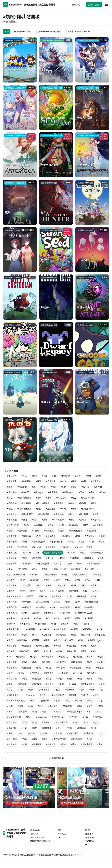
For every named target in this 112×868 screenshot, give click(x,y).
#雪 (89, 711)
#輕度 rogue (68, 492)
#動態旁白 (26, 646)
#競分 (76, 624)
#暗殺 (30, 690)
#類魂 (77, 536)
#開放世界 (39, 525)
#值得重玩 (90, 536)
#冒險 (45, 476)
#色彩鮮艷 (22, 487)
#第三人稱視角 (88, 498)
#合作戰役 (12, 722)
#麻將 (100, 744)
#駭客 (10, 684)
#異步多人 (53, 706)
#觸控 (90, 679)
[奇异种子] (56, 250)
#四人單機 (86, 635)
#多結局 (25, 492)
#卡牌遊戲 (49, 531)
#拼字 (10, 690)
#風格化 (85, 487)
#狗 (48, 618)
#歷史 (94, 585)
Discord (61, 837)
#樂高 (24, 679)
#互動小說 (51, 509)
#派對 (34, 662)
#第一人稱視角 (43, 503)
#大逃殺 (46, 722)
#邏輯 (24, 542)
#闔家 (34, 520)
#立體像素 (47, 635)
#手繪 (92, 492)
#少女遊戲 (63, 673)
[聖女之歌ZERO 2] (56, 155)
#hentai (25, 618)
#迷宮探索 (26, 536)
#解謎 (73, 481)
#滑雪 (20, 706)
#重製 (73, 744)
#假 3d (61, 558)
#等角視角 (97, 574)
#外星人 (21, 673)
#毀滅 (24, 662)
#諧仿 (100, 679)
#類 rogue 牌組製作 (16, 574)
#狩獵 (59, 679)
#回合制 (35, 613)
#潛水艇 (31, 733)
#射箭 (61, 684)
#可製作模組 (40, 624)
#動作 (78, 476)
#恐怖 (102, 492)
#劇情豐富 (12, 481)
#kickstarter (41, 717)
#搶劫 (34, 728)
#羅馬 (100, 706)
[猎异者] (56, 202)
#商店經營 (36, 684)
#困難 (94, 503)
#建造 (86, 525)
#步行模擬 (12, 542)
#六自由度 (73, 717)
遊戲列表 (34, 834)
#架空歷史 (41, 607)
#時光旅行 (24, 651)
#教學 (100, 657)
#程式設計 (47, 662)
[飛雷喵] (20, 439)
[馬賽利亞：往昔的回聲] (20, 392)
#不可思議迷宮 (57, 695)
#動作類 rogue (88, 509)
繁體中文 (77, 5)
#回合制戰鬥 (27, 514)
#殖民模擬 (12, 662)
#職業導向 (22, 640)
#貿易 (59, 651)
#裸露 (67, 618)
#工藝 (91, 542)
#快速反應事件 (88, 684)
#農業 (84, 651)
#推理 (102, 536)
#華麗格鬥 (12, 613)
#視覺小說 (53, 492)
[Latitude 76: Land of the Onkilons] (92, 392)
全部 (7, 31)
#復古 (73, 498)
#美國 (10, 711)
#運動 (24, 613)
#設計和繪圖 (76, 739)
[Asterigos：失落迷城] (20, 155)
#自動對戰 (30, 629)
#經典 (34, 739)
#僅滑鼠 (72, 695)
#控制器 (82, 503)
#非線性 (11, 580)
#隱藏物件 (65, 547)
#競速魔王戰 (89, 733)
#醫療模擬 (69, 690)
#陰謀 (47, 640)
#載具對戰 (36, 744)
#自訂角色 (92, 531)
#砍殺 (24, 520)
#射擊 (39, 536)
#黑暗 (45, 520)
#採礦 (20, 690)
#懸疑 (10, 498)
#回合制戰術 (13, 525)
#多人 (49, 498)
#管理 (71, 542)
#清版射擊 (65, 607)
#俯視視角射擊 (14, 596)
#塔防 (32, 591)
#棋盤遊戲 (81, 596)
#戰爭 (73, 585)
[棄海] (20, 202)
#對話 (82, 552)
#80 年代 (11, 624)
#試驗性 (35, 640)
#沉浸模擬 (51, 536)
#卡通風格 (26, 503)
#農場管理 (51, 744)
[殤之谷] (56, 60)
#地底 (10, 673)
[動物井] (56, 297)
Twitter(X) (90, 841)
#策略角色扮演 (75, 531)
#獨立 (34, 476)
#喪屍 (22, 591)
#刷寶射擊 (12, 646)
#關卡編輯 (12, 618)
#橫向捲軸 (83, 514)
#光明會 (85, 695)
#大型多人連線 (43, 646)
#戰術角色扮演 (43, 563)
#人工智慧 (25, 624)
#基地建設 (75, 569)
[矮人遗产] (56, 345)
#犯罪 (34, 635)
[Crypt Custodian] (20, 297)
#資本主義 (71, 651)
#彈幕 (51, 525)
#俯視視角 (61, 498)
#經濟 (86, 624)
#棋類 (69, 728)
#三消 (43, 695)
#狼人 (41, 706)
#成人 (94, 646)
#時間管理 (26, 607)
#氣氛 (100, 700)
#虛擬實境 (61, 662)
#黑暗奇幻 (96, 520)
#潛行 (67, 580)
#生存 (61, 525)
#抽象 (84, 585)
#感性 (10, 509)
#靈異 (45, 569)
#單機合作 (43, 596)
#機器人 (65, 624)
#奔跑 (100, 629)
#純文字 (58, 563)
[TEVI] (92, 60)
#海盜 (49, 679)
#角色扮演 (66, 476)
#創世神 (34, 657)
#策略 (10, 487)
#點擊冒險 (12, 514)
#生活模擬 (12, 558)
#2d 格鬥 (89, 618)
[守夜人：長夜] (92, 107)
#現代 (43, 591)
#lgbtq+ (78, 547)
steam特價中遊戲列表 (40, 841)
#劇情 (64, 487)
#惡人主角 (77, 673)
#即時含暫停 (48, 657)
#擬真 (101, 558)
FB (86, 844)
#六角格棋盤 (75, 668)
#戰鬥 (39, 498)
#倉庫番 (74, 629)
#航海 (80, 679)
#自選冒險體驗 (94, 563)
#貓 (38, 552)
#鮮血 (49, 668)
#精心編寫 (12, 739)
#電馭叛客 (61, 585)
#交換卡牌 (20, 657)
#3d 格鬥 (69, 640)
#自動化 (48, 651)
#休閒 (88, 476)
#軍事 (78, 618)
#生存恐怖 (12, 602)
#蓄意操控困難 (59, 739)
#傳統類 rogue (95, 640)
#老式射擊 (22, 711)
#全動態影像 (58, 717)
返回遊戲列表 (56, 758)
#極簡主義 (98, 525)
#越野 (45, 711)
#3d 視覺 (60, 668)
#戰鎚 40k (12, 728)
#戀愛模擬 (12, 536)
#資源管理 (51, 547)
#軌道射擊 (12, 744)
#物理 (71, 520)
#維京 (45, 739)
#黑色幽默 (36, 558)
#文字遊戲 (22, 569)
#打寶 (69, 596)
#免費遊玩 (73, 525)
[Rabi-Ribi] (20, 107)
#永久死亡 (65, 613)
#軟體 (24, 744)
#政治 (57, 700)
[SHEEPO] (92, 250)
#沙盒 (10, 531)
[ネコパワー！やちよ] (20, 60)
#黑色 (96, 591)
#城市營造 (57, 596)
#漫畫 (49, 585)
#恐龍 (96, 722)
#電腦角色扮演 (39, 542)
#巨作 (75, 722)
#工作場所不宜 (61, 722)
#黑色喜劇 (22, 684)
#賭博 (100, 662)
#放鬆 (74, 487)
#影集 (86, 722)
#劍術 (89, 668)
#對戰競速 (78, 657)
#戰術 (10, 547)
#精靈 (24, 739)
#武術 (53, 607)
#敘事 (79, 563)
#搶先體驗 (12, 520)
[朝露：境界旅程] (56, 439)
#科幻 (63, 509)
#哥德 (24, 722)
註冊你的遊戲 (94, 5)
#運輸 (63, 744)
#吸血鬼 (100, 668)
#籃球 (102, 733)
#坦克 (34, 722)
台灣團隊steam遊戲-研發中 (78, 31)
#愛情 (61, 531)
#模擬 (43, 487)
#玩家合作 (22, 547)
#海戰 (10, 733)
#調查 (98, 580)
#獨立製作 (12, 476)
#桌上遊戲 (90, 569)
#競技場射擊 (72, 733)
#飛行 (57, 640)
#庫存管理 (12, 607)
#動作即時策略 (92, 602)
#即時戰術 (12, 585)
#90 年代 (34, 574)
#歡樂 (39, 509)
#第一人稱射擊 (57, 591)
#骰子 (92, 690)
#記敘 (69, 563)
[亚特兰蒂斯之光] (92, 297)
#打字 (32, 700)
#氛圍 (84, 481)
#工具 (90, 657)
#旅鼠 (67, 700)
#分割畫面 (98, 717)
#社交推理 (57, 733)
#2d (54, 476)
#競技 (69, 679)
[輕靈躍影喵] (92, 345)
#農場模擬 (73, 591)
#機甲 (36, 651)
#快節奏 (37, 618)
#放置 (57, 580)
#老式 (57, 602)
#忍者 (83, 646)
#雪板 (98, 711)
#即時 (96, 695)
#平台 (82, 492)
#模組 (90, 700)
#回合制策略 (44, 514)
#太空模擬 (71, 646)
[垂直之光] (92, 202)
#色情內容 (12, 563)
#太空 (81, 542)
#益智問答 (67, 706)
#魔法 (71, 514)
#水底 (10, 640)
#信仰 (80, 640)
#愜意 (64, 574)
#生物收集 (26, 602)
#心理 (102, 542)
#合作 (26, 525)
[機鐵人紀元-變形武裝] (56, 392)
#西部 (34, 711)
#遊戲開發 (26, 668)
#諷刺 (90, 662)
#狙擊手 (44, 733)
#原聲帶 (29, 596)
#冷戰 (85, 717)
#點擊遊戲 (26, 563)
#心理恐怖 (12, 503)
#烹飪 (78, 580)
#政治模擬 (92, 673)
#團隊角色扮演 (59, 569)
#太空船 (50, 684)
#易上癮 (78, 700)
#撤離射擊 (45, 700)
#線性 (71, 503)
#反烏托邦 (26, 585)
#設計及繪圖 (76, 662)
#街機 (73, 509)
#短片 (77, 607)
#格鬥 (24, 635)
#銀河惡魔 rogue (74, 711)
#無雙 (57, 690)
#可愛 (98, 476)
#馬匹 (28, 717)
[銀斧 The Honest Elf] (56, 107)
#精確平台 (90, 607)
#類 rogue (39, 492)
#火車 (30, 706)
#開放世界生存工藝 (83, 613)
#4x (9, 657)
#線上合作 (36, 547)
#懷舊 (102, 684)
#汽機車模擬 (44, 690)
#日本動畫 (51, 481)
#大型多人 (63, 657)
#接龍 (24, 728)
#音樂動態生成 (14, 717)
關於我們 (89, 834)
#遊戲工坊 (57, 711)
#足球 (90, 739)
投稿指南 (62, 834)
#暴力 (39, 585)
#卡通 (96, 514)
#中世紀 (35, 531)
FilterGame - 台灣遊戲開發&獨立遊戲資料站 (15, 833)
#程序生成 (26, 552)
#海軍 (10, 706)
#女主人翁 (96, 481)
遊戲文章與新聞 (37, 837)
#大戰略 (58, 646)
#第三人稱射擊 (43, 602)
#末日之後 (12, 552)
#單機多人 (89, 558)
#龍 (101, 690)
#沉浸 (94, 728)
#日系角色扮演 (24, 509)
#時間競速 (47, 728)
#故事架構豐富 (97, 552)
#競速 (57, 618)
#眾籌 (80, 706)
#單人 (24, 476)
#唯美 (73, 635)
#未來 (90, 547)
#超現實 (83, 520)
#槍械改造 (81, 728)
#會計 (59, 728)
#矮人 (90, 706)
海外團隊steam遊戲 (22, 31)
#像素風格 (26, 481)
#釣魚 (39, 668)
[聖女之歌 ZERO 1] (92, 155)
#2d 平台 (98, 487)
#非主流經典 (87, 744)
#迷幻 (86, 591)
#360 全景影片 (14, 695)
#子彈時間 (34, 673)
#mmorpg (30, 695)
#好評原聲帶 (58, 520)
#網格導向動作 (14, 629)
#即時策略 (34, 580)
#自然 (24, 558)
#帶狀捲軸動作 (50, 574)
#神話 (88, 580)
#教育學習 (12, 635)
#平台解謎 (59, 514)
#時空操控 (12, 679)
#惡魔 (54, 624)
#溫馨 (94, 596)
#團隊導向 (88, 629)
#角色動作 (45, 629)
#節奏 (34, 569)
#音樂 (22, 580)
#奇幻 (63, 481)
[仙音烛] (20, 250)
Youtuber (90, 837)
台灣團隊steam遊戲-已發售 (48, 31)
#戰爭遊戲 (100, 635)
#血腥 (67, 602)
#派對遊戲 (36, 679)
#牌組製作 (65, 536)
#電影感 (50, 558)
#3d (34, 487)
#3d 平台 (71, 552)
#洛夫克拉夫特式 (80, 574)
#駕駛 (94, 651)
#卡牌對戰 (74, 558)
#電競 (82, 690)
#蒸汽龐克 (61, 635)
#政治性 (11, 651)
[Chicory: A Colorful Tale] (20, 345)
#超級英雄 (12, 668)
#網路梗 (11, 591)
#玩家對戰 (22, 531)
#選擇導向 (59, 503)
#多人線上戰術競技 (16, 700)
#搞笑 (53, 487)
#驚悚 (10, 569)
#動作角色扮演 (24, 498)
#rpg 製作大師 (57, 542)
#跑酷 (77, 602)
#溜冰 (20, 733)
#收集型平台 (50, 613)
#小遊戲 (72, 684)
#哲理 (47, 580)
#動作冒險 (12, 492)
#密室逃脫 (49, 673)
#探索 (39, 481)
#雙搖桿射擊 (60, 629)
